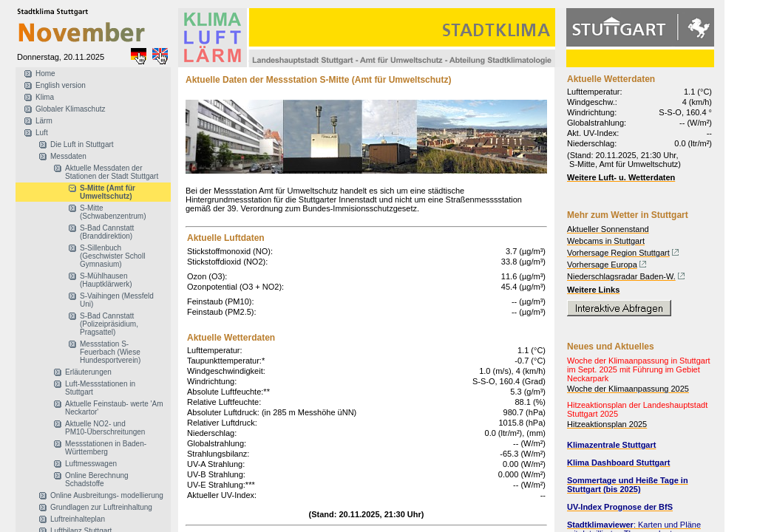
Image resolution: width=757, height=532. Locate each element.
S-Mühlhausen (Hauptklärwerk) (106, 280)
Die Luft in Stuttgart (82, 144)
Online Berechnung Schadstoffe (97, 480)
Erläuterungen (88, 372)
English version (61, 85)
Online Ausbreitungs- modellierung (107, 495)
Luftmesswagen (91, 464)
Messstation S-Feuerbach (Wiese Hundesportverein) (110, 352)
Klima (45, 97)
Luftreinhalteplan (78, 519)
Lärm (44, 121)
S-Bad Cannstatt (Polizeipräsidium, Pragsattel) (109, 324)
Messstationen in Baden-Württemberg (106, 448)
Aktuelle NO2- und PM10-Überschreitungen (105, 428)
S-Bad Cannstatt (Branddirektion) (107, 232)
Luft (42, 133)
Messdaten (68, 156)
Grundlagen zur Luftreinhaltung (101, 507)
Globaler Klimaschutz (70, 109)
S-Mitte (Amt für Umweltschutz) (108, 192)
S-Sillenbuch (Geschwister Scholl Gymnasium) (112, 256)
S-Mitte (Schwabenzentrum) (113, 212)
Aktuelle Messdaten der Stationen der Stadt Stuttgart (112, 172)
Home (45, 74)
